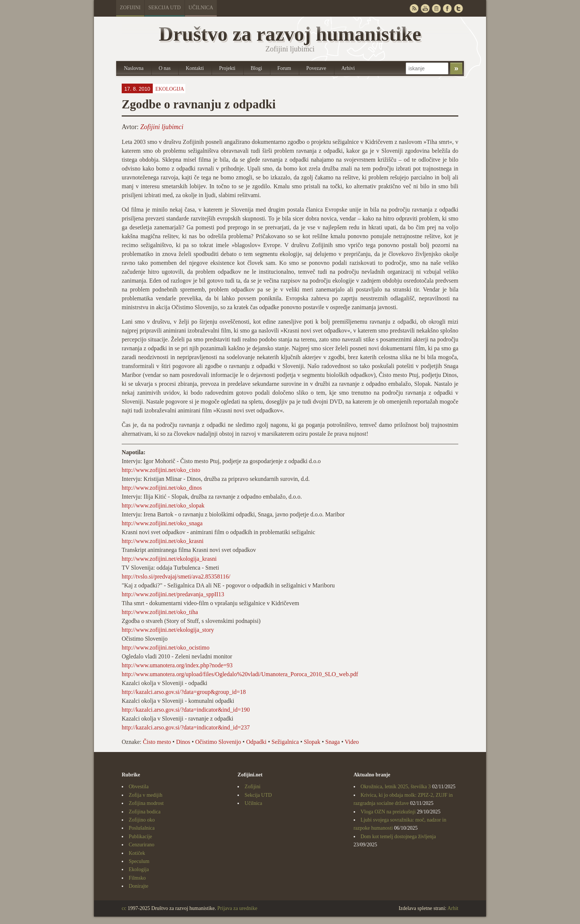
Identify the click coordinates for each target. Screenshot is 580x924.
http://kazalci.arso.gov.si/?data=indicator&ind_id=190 (186, 710)
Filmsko (137, 878)
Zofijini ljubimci (162, 127)
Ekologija (170, 89)
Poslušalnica (142, 828)
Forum (284, 68)
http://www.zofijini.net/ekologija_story (168, 630)
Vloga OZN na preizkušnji (388, 812)
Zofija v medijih (146, 795)
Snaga (333, 742)
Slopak (312, 742)
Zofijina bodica (145, 812)
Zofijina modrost (146, 803)
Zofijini (130, 8)
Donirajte (139, 886)
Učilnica (201, 8)
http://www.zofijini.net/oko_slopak (163, 505)
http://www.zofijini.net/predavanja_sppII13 (173, 594)
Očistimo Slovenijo (218, 742)
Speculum (139, 861)
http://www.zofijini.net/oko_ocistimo (166, 648)
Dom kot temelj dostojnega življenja (398, 837)
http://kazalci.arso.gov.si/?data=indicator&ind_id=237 (186, 727)
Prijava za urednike (237, 908)
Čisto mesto (157, 742)
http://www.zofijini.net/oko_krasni (163, 541)
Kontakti (195, 68)
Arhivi (348, 68)
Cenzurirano (141, 845)
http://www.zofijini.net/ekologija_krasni (169, 559)
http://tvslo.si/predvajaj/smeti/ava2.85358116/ (176, 576)
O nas (165, 68)
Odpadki (256, 742)
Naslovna (134, 68)
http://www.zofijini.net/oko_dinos (162, 488)
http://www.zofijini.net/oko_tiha (160, 612)
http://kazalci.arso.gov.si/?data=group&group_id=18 (184, 692)
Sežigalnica (285, 742)
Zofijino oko (142, 820)
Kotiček (137, 853)
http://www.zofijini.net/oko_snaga (162, 523)
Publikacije (140, 837)
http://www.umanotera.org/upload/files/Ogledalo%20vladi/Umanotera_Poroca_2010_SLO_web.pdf (240, 674)
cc (124, 908)
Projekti (227, 68)
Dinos (183, 742)
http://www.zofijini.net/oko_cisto (161, 470)
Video (352, 742)
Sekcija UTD (165, 8)
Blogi (257, 68)
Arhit (453, 908)
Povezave (316, 68)
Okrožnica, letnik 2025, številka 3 (396, 787)
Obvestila (139, 787)
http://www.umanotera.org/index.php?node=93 (177, 665)
